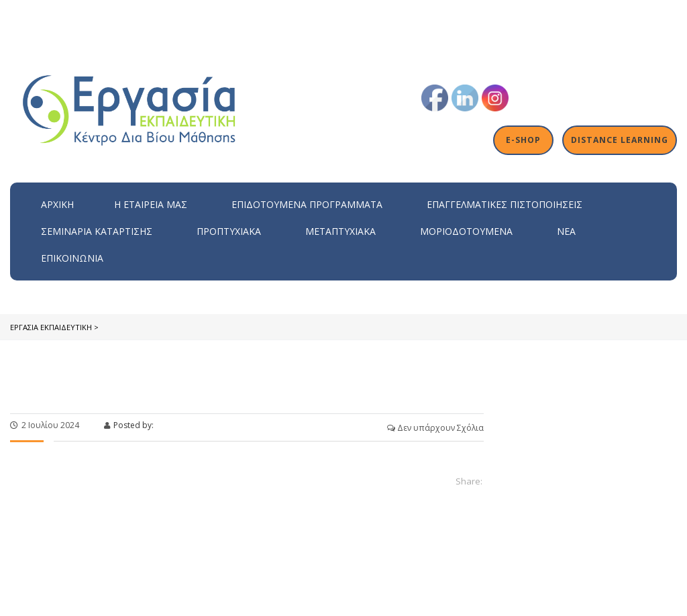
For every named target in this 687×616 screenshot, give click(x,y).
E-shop (524, 140)
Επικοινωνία (72, 258)
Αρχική (57, 204)
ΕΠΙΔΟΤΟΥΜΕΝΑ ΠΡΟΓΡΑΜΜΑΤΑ (307, 204)
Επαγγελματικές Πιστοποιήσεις (505, 204)
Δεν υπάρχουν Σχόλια (435, 428)
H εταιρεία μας (151, 204)
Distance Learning (620, 140)
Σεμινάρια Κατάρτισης (97, 231)
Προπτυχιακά (229, 231)
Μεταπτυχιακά (340, 231)
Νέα (566, 231)
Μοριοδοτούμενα (466, 231)
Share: (469, 481)
